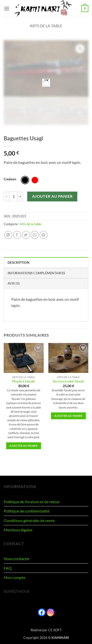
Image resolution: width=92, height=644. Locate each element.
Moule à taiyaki (24, 381)
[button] (7, 8)
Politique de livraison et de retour (32, 502)
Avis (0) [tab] (14, 283)
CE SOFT (55, 630)
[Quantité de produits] (13, 197)
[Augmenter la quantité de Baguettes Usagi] (20, 197)
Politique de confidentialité (26, 511)
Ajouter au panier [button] (24, 446)
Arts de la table (46, 26)
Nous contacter (17, 559)
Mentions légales (18, 530)
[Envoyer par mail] (35, 235)
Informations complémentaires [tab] (36, 273)
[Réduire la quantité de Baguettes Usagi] (7, 197)
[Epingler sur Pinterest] (44, 235)
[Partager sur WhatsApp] (8, 235)
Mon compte (14, 577)
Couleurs (10, 179)
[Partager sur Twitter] (26, 235)
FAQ (8, 568)
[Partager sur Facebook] (17, 235)
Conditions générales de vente (29, 520)
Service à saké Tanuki (68, 381)
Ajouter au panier (52, 196)
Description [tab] (19, 263)
